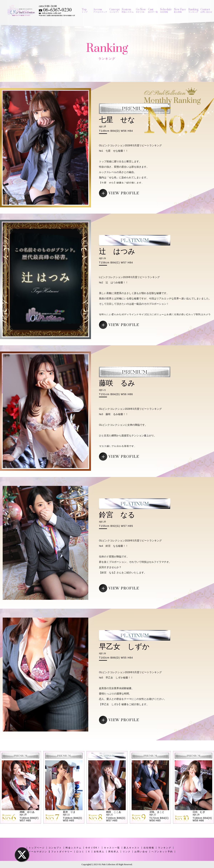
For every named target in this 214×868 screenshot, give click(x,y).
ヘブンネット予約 (162, 852)
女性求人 (99, 852)
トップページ (37, 848)
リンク (127, 852)
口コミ (80, 852)
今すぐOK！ (93, 848)
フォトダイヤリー (62, 852)
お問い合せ (141, 852)
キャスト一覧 (112, 848)
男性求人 (114, 852)
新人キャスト (132, 848)
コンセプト (55, 848)
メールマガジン (38, 852)
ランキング (165, 848)
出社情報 (149, 848)
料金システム (74, 848)
